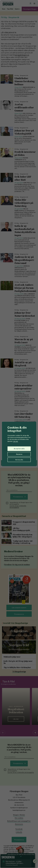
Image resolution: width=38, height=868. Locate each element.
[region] (19, 434)
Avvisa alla (19, 460)
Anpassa (19, 454)
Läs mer (16, 441)
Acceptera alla (19, 449)
